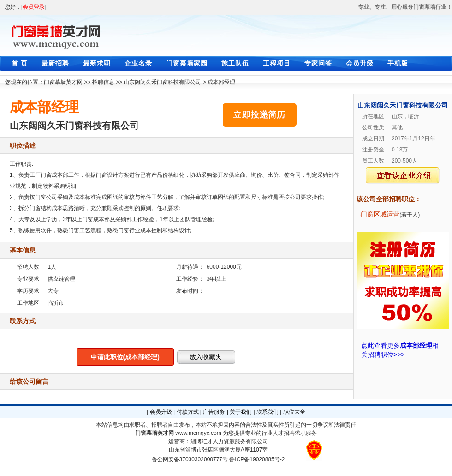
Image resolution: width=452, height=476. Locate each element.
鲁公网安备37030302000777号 (190, 459)
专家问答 (318, 63)
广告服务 (214, 412)
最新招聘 (55, 63)
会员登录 (34, 7)
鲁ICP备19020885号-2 (257, 459)
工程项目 (277, 63)
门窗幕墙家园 (187, 63)
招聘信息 (103, 82)
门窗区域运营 (380, 214)
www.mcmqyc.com (198, 433)
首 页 (20, 63)
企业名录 (138, 63)
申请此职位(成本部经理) (125, 357)
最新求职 (97, 63)
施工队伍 (235, 63)
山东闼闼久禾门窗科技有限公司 (162, 82)
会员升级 (360, 63)
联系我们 (268, 412)
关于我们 (241, 412)
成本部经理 (221, 82)
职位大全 (294, 412)
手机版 (398, 63)
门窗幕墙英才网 (63, 82)
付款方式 (188, 412)
